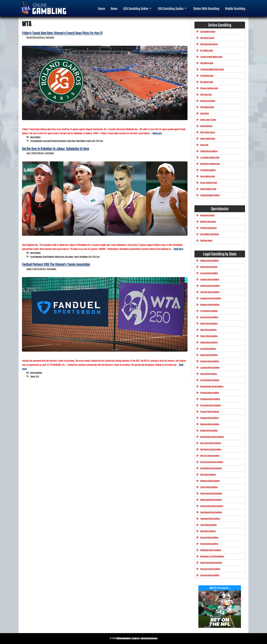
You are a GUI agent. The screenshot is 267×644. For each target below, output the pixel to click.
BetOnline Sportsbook (208, 222)
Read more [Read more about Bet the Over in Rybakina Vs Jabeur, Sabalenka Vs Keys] (178, 249)
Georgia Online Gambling (209, 317)
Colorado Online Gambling (210, 292)
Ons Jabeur (69, 257)
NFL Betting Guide (207, 51)
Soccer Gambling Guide (209, 183)
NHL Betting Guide (207, 82)
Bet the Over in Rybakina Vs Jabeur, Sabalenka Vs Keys (56, 149)
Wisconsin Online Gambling (210, 569)
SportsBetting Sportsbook (210, 234)
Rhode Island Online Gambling (211, 500)
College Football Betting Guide (211, 57)
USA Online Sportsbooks (209, 44)
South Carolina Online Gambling (212, 506)
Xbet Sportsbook (206, 241)
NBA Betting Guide (207, 63)
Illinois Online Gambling (209, 336)
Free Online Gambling (208, 170)
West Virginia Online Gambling (211, 563)
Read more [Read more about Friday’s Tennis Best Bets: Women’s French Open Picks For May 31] (157, 133)
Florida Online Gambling (209, 311)
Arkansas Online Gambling (210, 280)
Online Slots (205, 114)
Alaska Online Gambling (209, 267)
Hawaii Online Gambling (209, 324)
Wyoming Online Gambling (210, 575)
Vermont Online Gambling (209, 538)
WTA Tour (99, 141)
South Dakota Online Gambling (211, 512)
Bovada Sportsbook (207, 215)
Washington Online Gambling (211, 550)
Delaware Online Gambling (210, 305)
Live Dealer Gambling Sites (210, 158)
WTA (93, 141)
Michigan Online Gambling (210, 393)
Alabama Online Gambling (209, 261)
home (101, 9)
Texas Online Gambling (208, 525)
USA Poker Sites (206, 95)
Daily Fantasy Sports (208, 132)
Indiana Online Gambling (209, 342)
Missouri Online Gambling (210, 412)
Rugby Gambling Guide (208, 189)
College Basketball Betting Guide (212, 69)
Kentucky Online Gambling (210, 361)
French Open (71, 141)
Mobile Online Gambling (209, 151)
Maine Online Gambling (209, 374)
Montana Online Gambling (209, 418)
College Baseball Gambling (210, 195)
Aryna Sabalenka (36, 141)
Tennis (89, 141)
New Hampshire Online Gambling (212, 437)
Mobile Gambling (235, 9)
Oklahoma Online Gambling (210, 481)
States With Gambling (206, 9)
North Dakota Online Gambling (211, 468)
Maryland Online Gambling (210, 380)
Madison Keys (59, 257)
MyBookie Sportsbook (208, 228)
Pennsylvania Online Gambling (211, 494)
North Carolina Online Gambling (212, 462)
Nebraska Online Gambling (210, 424)
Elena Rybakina (48, 257)
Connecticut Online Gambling (211, 298)
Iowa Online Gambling (208, 349)
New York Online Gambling (210, 456)
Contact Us (136, 638)
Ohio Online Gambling (208, 475)
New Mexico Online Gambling (211, 449)
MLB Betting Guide (207, 76)
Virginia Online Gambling (209, 544)
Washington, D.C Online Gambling (212, 556)
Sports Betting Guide (208, 176)
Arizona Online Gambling (209, 273)
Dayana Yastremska (58, 141)
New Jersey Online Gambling (211, 443)
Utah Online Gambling (208, 531)
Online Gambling (36, 373)
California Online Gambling (210, 286)
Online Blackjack (206, 126)
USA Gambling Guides (173, 9)
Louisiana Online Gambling (210, 368)
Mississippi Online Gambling (211, 405)
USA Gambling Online (138, 9)
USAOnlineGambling (123, 638)
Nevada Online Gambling (209, 431)
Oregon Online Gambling (209, 487)
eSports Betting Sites (208, 139)
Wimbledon (84, 257)
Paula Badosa (81, 141)
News (114, 9)
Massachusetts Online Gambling (212, 387)
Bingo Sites (204, 145)
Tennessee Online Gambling (210, 519)
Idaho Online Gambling (208, 330)
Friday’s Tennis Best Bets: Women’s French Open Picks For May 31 (62, 33)
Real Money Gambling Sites (210, 164)
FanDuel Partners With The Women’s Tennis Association (56, 265)
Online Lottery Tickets (208, 120)
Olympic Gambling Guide (209, 88)
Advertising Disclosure (149, 638)
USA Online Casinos (207, 38)
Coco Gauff (47, 141)
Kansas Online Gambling (209, 355)
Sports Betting (35, 137)
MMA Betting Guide (207, 107)
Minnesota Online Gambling (210, 399)
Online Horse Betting (208, 101)
